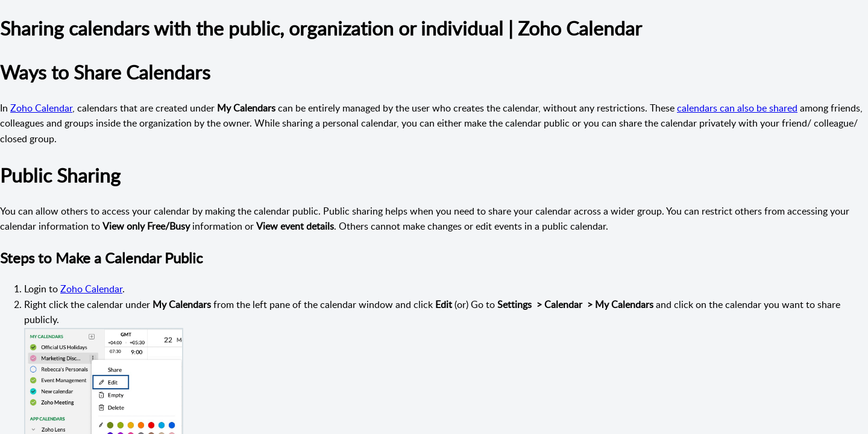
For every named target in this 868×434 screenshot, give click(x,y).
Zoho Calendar (41, 108)
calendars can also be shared (737, 108)
